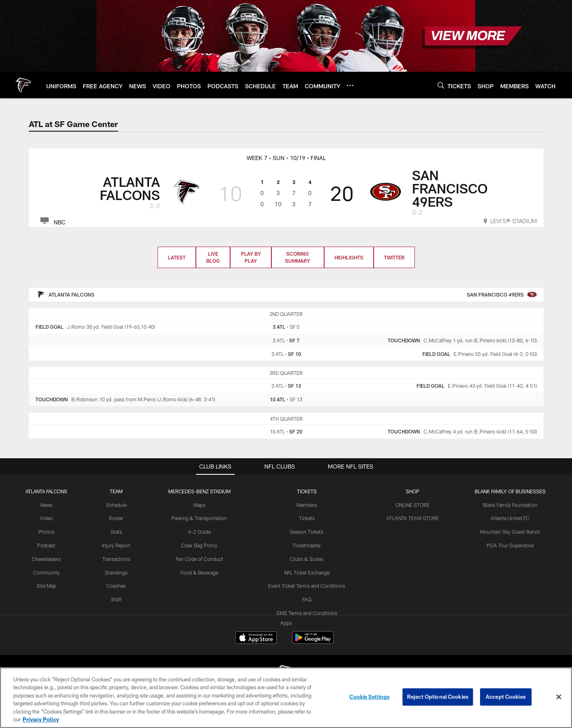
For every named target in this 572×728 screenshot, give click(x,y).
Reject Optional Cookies (438, 697)
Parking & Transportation (199, 518)
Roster (116, 518)
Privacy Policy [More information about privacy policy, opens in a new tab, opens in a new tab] (41, 719)
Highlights (349, 257)
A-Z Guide (199, 532)
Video (46, 518)
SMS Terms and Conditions (307, 613)
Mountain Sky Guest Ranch (510, 532)
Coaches (116, 586)
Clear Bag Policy (199, 545)
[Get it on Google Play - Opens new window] (313, 642)
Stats (116, 532)
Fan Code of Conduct (199, 559)
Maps (199, 505)
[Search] (441, 85)
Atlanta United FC (510, 518)
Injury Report (116, 545)
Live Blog (213, 257)
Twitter (394, 257)
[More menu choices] (350, 85)
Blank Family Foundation (510, 505)
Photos (46, 532)
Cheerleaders (46, 559)
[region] (286, 698)
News (46, 505)
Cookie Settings (370, 697)
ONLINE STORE (413, 505)
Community (46, 573)
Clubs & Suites (307, 559)
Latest (177, 257)
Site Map (46, 586)
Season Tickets (307, 532)
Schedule (116, 505)
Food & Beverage (199, 573)
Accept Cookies (506, 697)
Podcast (46, 545)
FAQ (307, 599)
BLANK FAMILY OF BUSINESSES (510, 491)
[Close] (559, 697)
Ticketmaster (307, 545)
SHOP (413, 491)
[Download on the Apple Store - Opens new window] (256, 638)
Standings (116, 573)
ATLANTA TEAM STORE (413, 518)
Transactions (116, 559)
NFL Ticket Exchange (307, 573)
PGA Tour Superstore (510, 545)
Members (307, 505)
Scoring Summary (298, 257)
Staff (116, 599)
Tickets (307, 518)
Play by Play (251, 257)
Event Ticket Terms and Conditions (307, 586)
